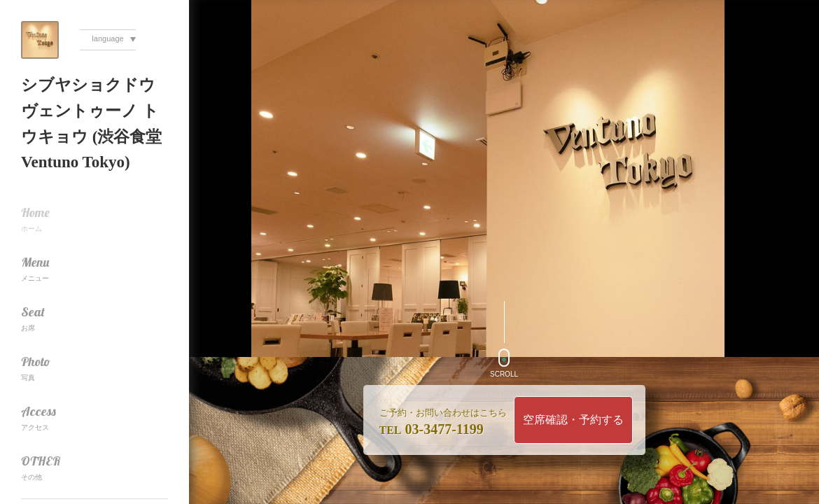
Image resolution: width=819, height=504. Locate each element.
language (107, 38)
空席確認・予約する (573, 420)
